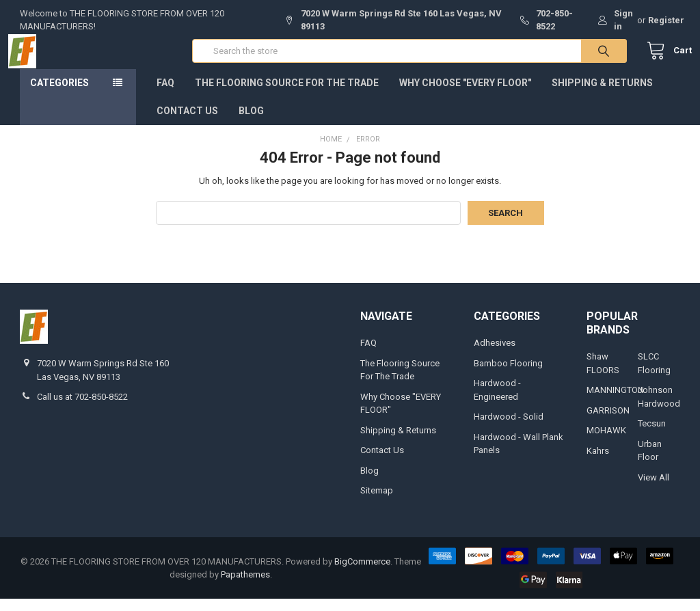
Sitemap (377, 503)
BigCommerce (362, 574)
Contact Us (187, 123)
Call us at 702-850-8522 (82, 409)
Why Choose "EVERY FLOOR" (465, 95)
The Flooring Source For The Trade (287, 95)
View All (654, 490)
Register (666, 20)
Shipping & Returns (602, 95)
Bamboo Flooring (508, 376)
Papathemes (245, 587)
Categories (59, 95)
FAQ (165, 95)
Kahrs (598, 463)
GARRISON (608, 423)
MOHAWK (606, 443)
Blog (251, 123)
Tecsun (652, 436)
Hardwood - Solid (509, 429)
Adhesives (495, 355)
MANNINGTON (615, 402)
